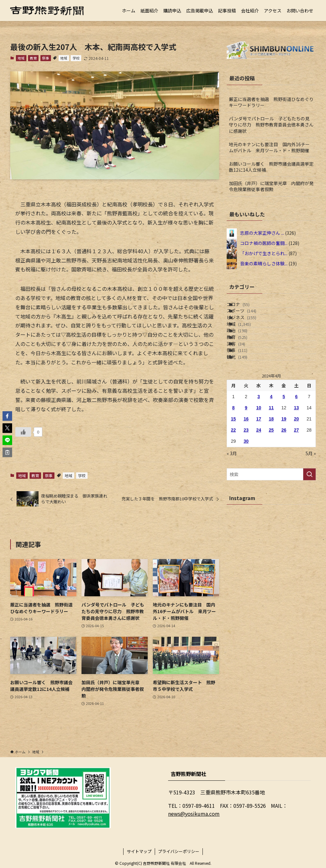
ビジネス (249, 334)
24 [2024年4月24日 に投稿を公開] (259, 490)
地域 (21, 58)
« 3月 (232, 513)
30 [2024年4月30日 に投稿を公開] (246, 501)
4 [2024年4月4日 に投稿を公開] (271, 457)
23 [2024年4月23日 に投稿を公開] (246, 490)
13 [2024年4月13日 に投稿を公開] (296, 468)
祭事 (46, 58)
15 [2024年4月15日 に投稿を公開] (233, 479)
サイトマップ (139, 851)
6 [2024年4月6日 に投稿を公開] (296, 457)
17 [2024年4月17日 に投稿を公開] (259, 479)
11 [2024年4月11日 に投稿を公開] (271, 468)
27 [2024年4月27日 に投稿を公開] (296, 490)
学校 (76, 58)
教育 (33, 58)
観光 (245, 413)
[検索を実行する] (309, 534)
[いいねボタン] (23, 432)
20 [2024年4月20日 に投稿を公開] (296, 479)
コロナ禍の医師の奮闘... (264, 243)
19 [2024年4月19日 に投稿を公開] (284, 479)
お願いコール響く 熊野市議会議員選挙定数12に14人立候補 (271, 167)
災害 (244, 387)
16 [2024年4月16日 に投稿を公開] (246, 479)
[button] (7, 416)
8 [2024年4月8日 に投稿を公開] (233, 468)
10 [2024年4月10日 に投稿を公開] (259, 468)
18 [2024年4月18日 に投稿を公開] (271, 479)
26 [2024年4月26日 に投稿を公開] (284, 490)
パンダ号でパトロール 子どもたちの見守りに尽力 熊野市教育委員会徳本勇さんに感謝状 (271, 125)
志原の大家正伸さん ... (262, 233)
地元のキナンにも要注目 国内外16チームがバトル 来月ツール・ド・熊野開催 (269, 147)
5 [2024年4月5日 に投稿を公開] (284, 457)
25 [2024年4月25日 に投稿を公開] (271, 490)
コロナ (246, 307)
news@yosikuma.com (194, 814)
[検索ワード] (271, 534)
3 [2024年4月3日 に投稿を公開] (259, 457)
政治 (245, 361)
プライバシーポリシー (179, 851)
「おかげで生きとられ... (264, 253)
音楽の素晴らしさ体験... (264, 263)
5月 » (311, 513)
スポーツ (249, 321)
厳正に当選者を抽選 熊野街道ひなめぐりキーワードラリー (271, 102)
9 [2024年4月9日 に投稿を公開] (246, 468)
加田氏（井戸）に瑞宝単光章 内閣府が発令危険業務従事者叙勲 (271, 186)
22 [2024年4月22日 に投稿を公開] (233, 490)
